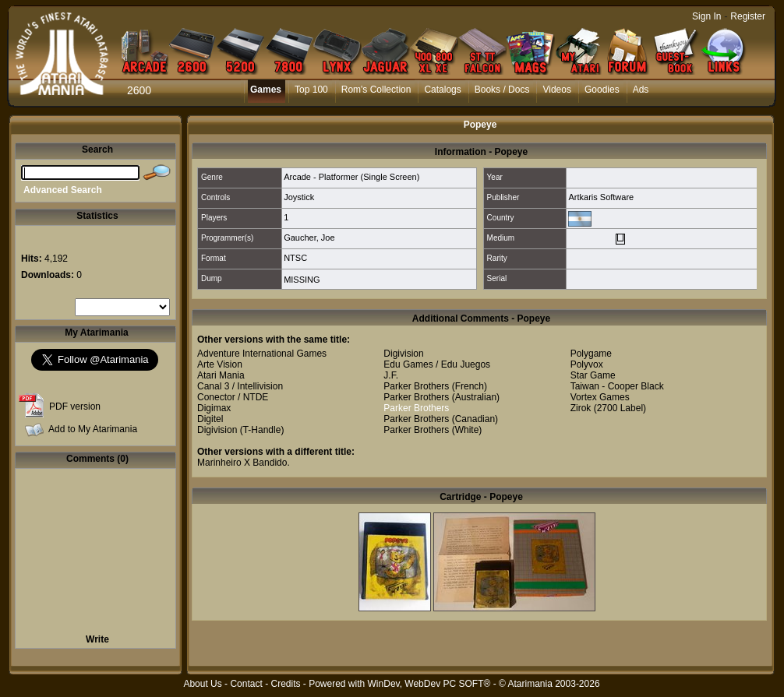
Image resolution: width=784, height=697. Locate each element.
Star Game (593, 375)
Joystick (299, 197)
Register (748, 16)
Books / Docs (502, 90)
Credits (285, 684)
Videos (556, 90)
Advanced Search (63, 190)
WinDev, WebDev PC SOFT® (429, 684)
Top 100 (311, 90)
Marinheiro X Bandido (242, 463)
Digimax (214, 408)
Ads (641, 90)
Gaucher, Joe (309, 238)
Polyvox (587, 364)
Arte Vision (220, 364)
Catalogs (442, 90)
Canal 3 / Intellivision (240, 386)
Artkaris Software (601, 197)
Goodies (602, 90)
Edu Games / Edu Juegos (437, 364)
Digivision (217, 430)
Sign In (706, 16)
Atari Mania (221, 375)
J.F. (391, 375)
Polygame (591, 354)
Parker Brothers (416, 386)
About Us (202, 684)
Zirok (581, 408)
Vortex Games (600, 397)
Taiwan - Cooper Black (617, 386)
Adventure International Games (262, 354)
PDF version (75, 407)
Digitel (210, 419)
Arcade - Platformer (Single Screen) (351, 177)
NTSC (295, 258)
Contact (246, 684)
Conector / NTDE (233, 397)
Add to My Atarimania (93, 429)
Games (266, 90)
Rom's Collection (376, 90)
